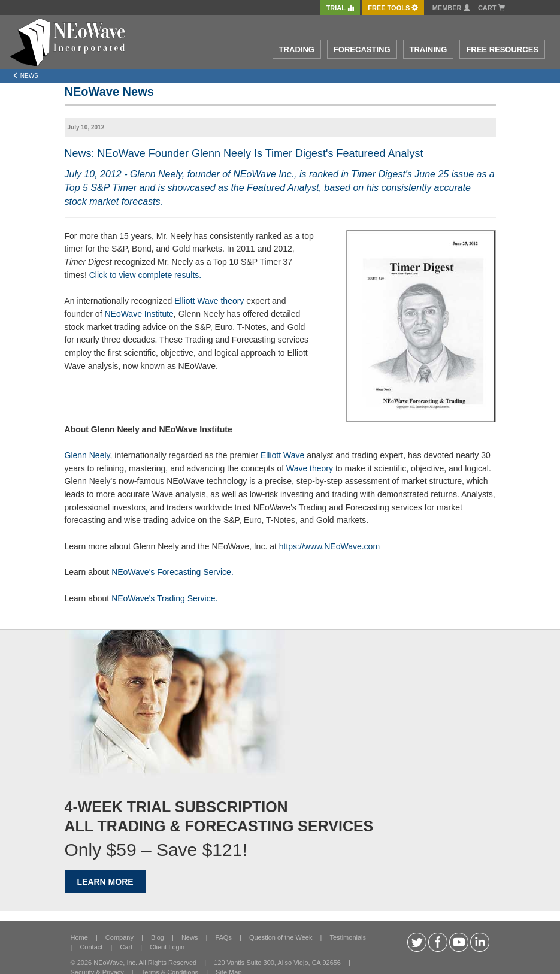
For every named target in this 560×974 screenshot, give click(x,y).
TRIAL (340, 8)
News (190, 937)
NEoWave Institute (139, 314)
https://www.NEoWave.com (329, 546)
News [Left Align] (25, 76)
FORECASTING (362, 49)
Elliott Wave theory (209, 301)
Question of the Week (281, 937)
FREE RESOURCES (502, 49)
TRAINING (429, 49)
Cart (491, 8)
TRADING (297, 49)
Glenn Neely (87, 455)
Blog (158, 937)
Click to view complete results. (146, 275)
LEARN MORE (105, 882)
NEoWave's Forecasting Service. (172, 572)
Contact (91, 947)
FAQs (223, 937)
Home (79, 937)
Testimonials (348, 937)
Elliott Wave (282, 455)
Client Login (167, 947)
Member (451, 8)
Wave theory (310, 468)
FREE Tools (393, 8)
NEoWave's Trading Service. (164, 598)
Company (119, 937)
